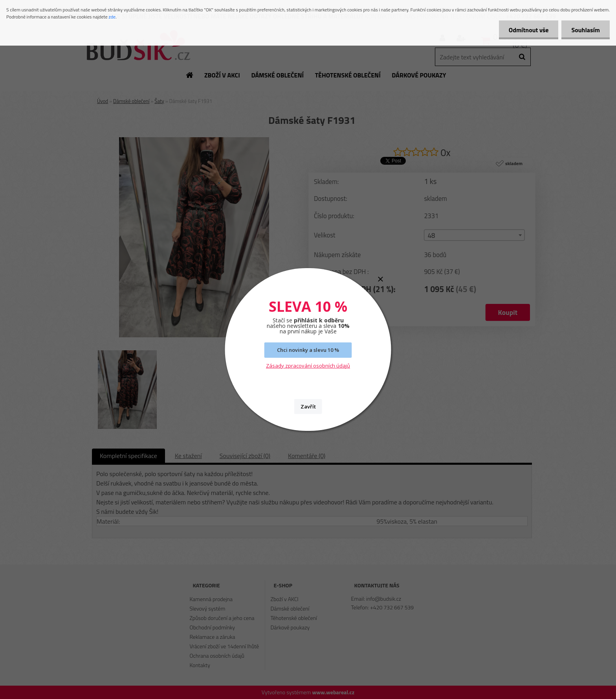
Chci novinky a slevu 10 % (308, 350)
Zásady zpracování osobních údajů (308, 366)
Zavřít (308, 407)
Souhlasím (586, 30)
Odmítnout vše (529, 30)
